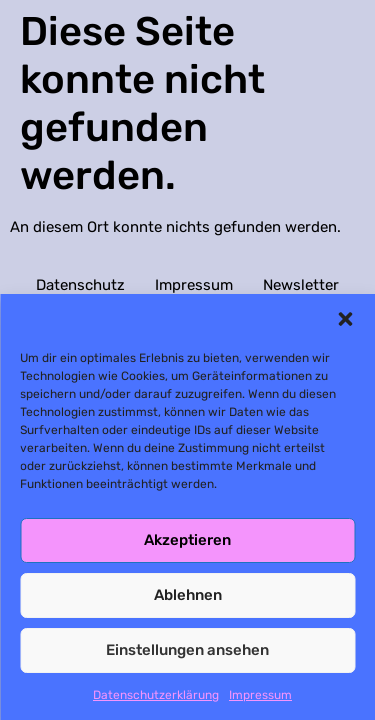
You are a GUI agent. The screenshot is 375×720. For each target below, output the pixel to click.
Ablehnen (188, 595)
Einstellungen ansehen (187, 650)
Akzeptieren (187, 540)
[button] (345, 319)
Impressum (260, 695)
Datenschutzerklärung (156, 695)
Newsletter (301, 285)
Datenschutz (80, 285)
